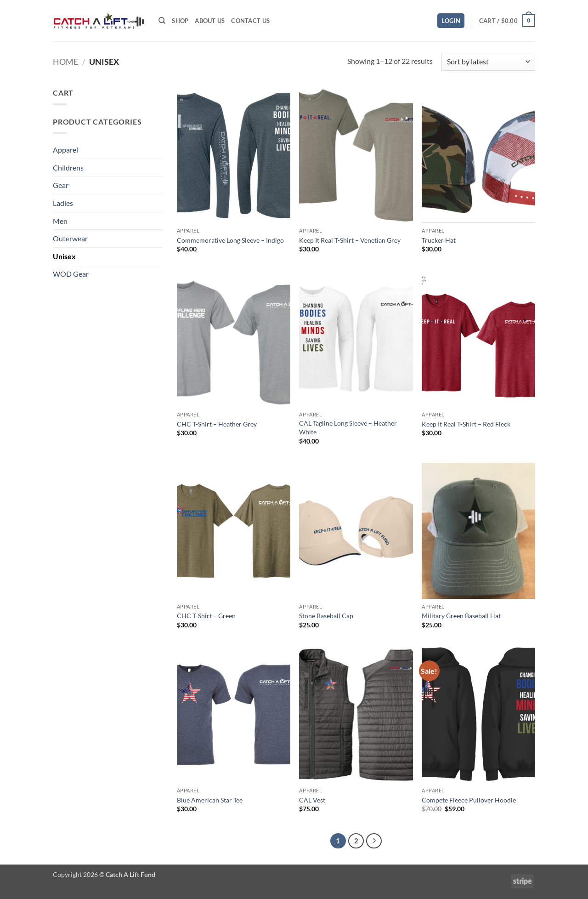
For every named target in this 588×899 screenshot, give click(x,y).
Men (60, 221)
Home (65, 62)
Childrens (68, 168)
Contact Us (250, 21)
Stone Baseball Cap (326, 616)
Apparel (65, 150)
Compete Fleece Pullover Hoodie (469, 800)
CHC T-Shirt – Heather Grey (217, 424)
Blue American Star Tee (210, 800)
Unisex (64, 256)
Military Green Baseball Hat (461, 616)
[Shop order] (488, 62)
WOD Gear (71, 274)
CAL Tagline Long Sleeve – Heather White (348, 427)
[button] (451, 21)
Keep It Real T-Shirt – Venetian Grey (350, 240)
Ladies (63, 203)
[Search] (162, 21)
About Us (210, 21)
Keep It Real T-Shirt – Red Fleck (466, 424)
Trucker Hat (439, 240)
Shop (180, 21)
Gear (61, 185)
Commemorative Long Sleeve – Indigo (230, 240)
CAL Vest (312, 800)
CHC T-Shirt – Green (206, 616)
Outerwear (70, 238)
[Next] (374, 841)
